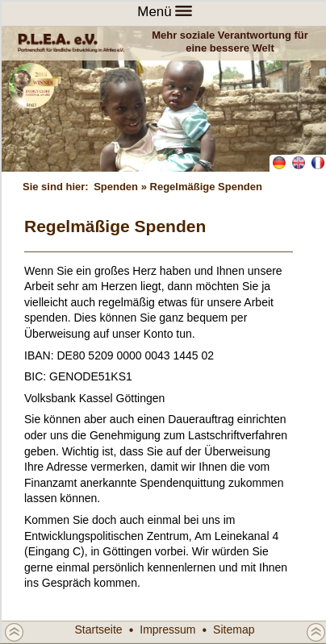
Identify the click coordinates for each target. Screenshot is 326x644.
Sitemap (234, 629)
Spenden (116, 187)
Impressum (167, 629)
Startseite (99, 629)
